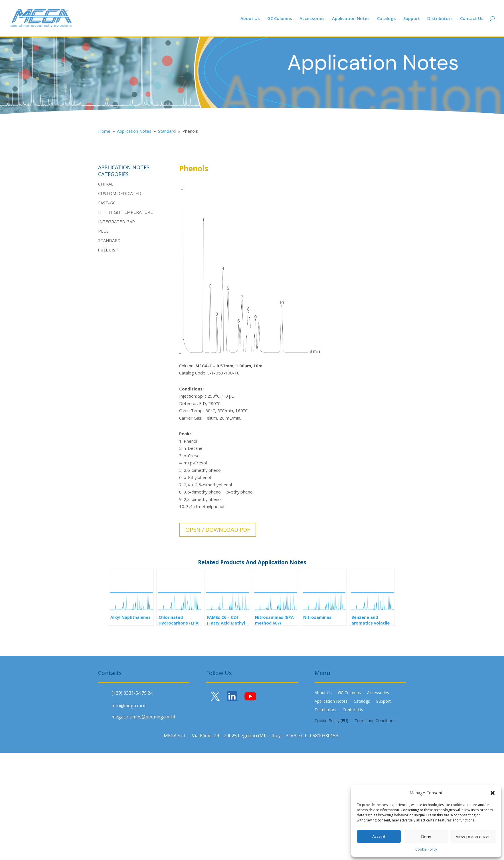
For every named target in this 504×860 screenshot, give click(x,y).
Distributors (440, 19)
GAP (130, 221)
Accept (379, 836)
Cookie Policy (426, 849)
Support (412, 19)
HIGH (115, 212)
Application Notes (351, 19)
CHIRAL (106, 184)
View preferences (473, 836)
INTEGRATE (110, 221)
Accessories (312, 19)
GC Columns (280, 19)
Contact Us (472, 19)
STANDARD (109, 240)
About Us (250, 19)
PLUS (103, 231)
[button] (493, 793)
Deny (426, 836)
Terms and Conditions (375, 721)
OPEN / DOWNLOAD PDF (218, 530)
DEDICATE (127, 193)
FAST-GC (107, 203)
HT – (104, 212)
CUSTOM (107, 193)
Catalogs (386, 19)
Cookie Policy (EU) (331, 721)
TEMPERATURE (137, 212)
